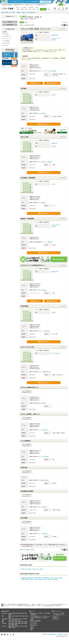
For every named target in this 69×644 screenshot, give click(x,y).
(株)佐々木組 (24, 467)
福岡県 (10, 626)
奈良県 (22, 622)
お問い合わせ (55, 616)
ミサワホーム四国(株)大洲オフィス (30, 387)
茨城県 (23, 616)
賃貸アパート (42, 613)
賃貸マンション (35, 613)
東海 (3, 620)
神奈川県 (13, 616)
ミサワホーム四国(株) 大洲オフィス (30, 414)
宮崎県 (26, 626)
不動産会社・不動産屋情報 (35, 621)
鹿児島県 (10, 627)
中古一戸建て (55, 225)
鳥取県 (16, 623)
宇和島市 (60, 578)
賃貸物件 (54, 35)
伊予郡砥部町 (24, 578)
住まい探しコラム (34, 625)
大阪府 (10, 622)
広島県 (10, 623)
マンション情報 (33, 622)
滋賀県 (19, 622)
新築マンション (40, 616)
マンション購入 (33, 616)
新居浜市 (28, 579)
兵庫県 (13, 622)
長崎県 (16, 626)
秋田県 (22, 613)
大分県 (22, 626)
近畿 (3, 622)
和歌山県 (26, 622)
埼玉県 (17, 616)
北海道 (10, 613)
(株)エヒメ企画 (24, 137)
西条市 (32, 579)
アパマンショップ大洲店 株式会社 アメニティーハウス (35, 29)
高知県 (16, 625)
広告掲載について (56, 618)
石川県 (22, 619)
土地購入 (32, 619)
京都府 (16, 622)
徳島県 (26, 623)
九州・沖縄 (4, 626)
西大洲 (42, 569)
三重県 (19, 620)
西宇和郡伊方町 (38, 578)
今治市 (56, 578)
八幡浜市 (23, 579)
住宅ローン (32, 627)
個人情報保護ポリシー (53, 634)
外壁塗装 (32, 628)
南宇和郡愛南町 (46, 578)
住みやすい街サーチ (34, 624)
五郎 (27, 569)
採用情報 (66, 634)
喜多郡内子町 (31, 578)
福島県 (10, 614)
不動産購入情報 (33, 615)
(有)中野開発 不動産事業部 (28, 178)
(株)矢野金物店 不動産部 (27, 491)
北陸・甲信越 (5, 619)
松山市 (52, 578)
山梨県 (13, 619)
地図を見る (54, 71)
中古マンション (55, 38)
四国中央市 (41, 579)
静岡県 (16, 620)
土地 (53, 40)
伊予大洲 (34, 569)
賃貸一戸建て (48, 613)
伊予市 (36, 579)
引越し (31, 630)
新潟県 (10, 619)
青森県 (13, 613)
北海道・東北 (5, 613)
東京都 (10, 616)
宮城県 (19, 613)
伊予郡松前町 (55, 579)
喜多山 (30, 569)
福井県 (26, 619)
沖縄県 (14, 627)
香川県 (10, 625)
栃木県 (26, 616)
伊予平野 (23, 569)
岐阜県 (13, 620)
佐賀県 (13, 626)
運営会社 (45, 634)
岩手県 (16, 613)
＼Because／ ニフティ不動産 (58, 613)
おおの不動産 (24, 518)
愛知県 (10, 620)
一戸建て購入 (33, 618)
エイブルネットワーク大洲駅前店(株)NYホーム (33, 265)
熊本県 (19, 626)
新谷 (38, 569)
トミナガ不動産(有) (26, 441)
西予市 (46, 579)
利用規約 (61, 634)
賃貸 (31, 613)
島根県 (19, 623)
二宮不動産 (23, 88)
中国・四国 (4, 623)
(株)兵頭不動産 (24, 306)
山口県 (22, 623)
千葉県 (20, 616)
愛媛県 (13, 625)
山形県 (26, 613)
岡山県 (13, 623)
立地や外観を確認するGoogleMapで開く (27, 392)
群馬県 (10, 617)
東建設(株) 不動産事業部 (27, 219)
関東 (3, 616)
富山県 (19, 619)
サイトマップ (55, 619)
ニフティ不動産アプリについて (59, 615)
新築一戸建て (38, 618)
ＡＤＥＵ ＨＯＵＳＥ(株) (27, 347)
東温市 (50, 579)
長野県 (16, 619)
